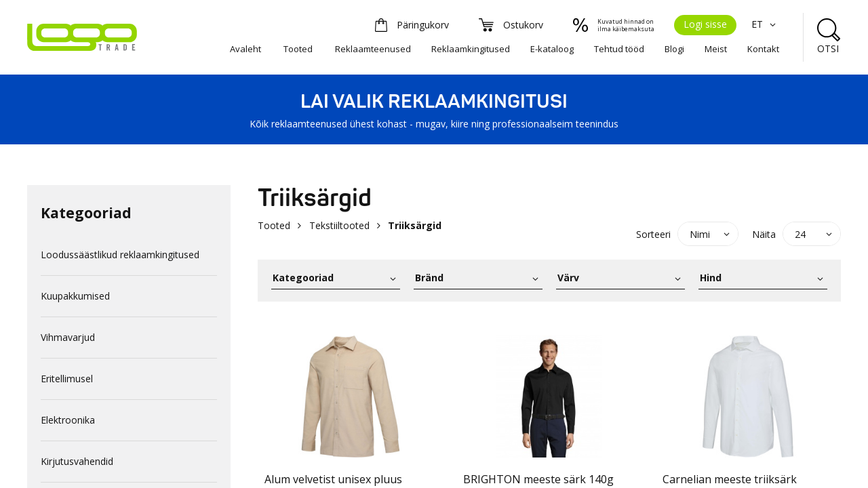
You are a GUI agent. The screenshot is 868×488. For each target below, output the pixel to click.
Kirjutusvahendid (77, 461)
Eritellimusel (67, 379)
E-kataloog (552, 49)
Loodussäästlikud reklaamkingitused (120, 255)
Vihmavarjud (68, 337)
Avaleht (245, 49)
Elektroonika (68, 420)
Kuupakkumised (75, 296)
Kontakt (763, 49)
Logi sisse (705, 24)
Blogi (674, 49)
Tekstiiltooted (339, 225)
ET (765, 24)
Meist (716, 49)
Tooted (298, 49)
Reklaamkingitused (471, 49)
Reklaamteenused (373, 49)
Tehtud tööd (619, 49)
